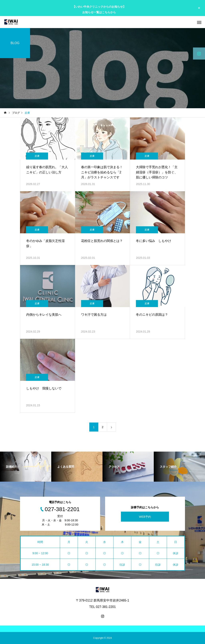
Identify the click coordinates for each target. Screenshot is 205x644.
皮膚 (37, 156)
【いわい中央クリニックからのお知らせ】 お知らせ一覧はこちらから (99, 9)
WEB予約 (145, 517)
